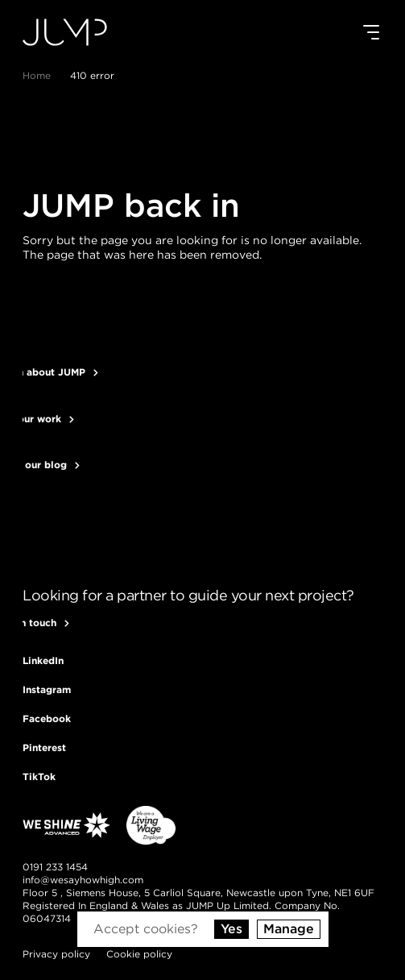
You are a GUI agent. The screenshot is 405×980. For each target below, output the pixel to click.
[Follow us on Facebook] (47, 718)
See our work (42, 419)
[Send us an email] (83, 880)
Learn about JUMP (54, 372)
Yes (231, 929)
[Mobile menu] (371, 32)
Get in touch (39, 623)
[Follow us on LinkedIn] (43, 660)
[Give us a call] (55, 867)
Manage (289, 929)
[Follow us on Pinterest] (44, 747)
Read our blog (45, 465)
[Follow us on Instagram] (47, 689)
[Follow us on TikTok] (39, 777)
